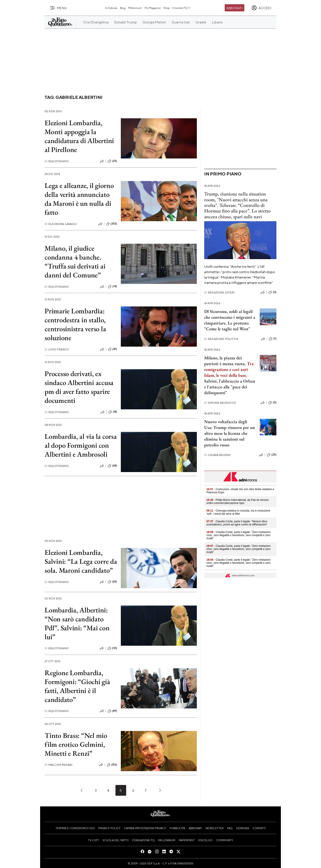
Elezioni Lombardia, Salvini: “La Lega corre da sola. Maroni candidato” (81, 561)
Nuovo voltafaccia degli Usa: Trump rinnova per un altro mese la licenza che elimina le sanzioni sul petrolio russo (230, 433)
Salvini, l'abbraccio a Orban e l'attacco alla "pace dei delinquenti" (230, 387)
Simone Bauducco (220, 403)
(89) (112, 711)
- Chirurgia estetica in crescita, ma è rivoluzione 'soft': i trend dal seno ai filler (238, 512)
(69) (112, 582)
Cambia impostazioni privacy (145, 828)
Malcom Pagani (59, 765)
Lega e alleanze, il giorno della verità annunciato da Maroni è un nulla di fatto (79, 199)
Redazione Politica (221, 339)
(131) (112, 648)
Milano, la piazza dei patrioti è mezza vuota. (225, 361)
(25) (112, 161)
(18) (113, 412)
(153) (112, 765)
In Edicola (111, 8)
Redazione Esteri (219, 292)
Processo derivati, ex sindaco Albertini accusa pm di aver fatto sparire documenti (79, 387)
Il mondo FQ (182, 8)
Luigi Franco (57, 349)
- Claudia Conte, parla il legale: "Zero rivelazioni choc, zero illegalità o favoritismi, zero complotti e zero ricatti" (238, 535)
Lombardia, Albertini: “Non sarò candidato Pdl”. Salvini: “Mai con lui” (77, 623)
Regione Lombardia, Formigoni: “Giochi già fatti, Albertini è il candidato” (77, 686)
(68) (112, 466)
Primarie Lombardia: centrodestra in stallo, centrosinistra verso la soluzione (75, 324)
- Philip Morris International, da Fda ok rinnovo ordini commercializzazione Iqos (238, 502)
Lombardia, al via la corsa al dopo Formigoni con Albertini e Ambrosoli (81, 445)
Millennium (135, 8)
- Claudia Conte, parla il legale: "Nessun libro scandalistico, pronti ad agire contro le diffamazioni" (237, 523)
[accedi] (261, 8)
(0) (272, 292)
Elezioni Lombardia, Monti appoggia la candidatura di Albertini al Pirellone (79, 136)
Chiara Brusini (217, 455)
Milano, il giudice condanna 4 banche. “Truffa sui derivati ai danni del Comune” (75, 262)
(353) (112, 224)
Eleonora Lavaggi (61, 224)
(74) (113, 287)
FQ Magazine (153, 8)
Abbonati (234, 8)
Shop (167, 8)
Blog (123, 8)
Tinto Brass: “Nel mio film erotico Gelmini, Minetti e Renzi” (76, 744)
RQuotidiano (57, 161)
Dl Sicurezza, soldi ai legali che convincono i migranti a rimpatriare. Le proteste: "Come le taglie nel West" (230, 320)
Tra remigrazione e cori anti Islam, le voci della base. (229, 369)
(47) (113, 349)
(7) (273, 339)
